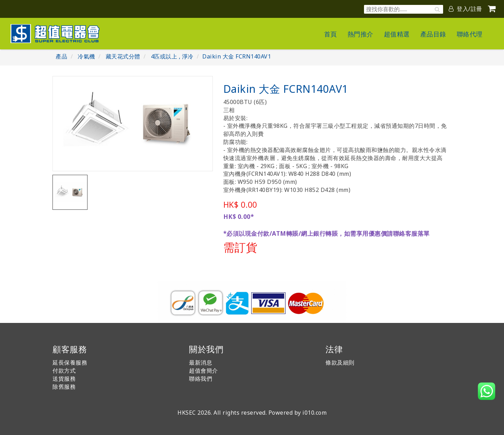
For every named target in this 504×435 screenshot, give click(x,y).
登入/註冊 (465, 9)
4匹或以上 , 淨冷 (172, 56)
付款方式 (64, 371)
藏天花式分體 (123, 56)
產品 (61, 56)
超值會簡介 (204, 371)
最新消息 (201, 362)
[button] (486, 391)
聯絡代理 (470, 34)
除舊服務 (64, 387)
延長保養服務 (70, 362)
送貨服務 (64, 379)
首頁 (331, 34)
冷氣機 (86, 56)
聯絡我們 (201, 379)
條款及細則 (340, 362)
